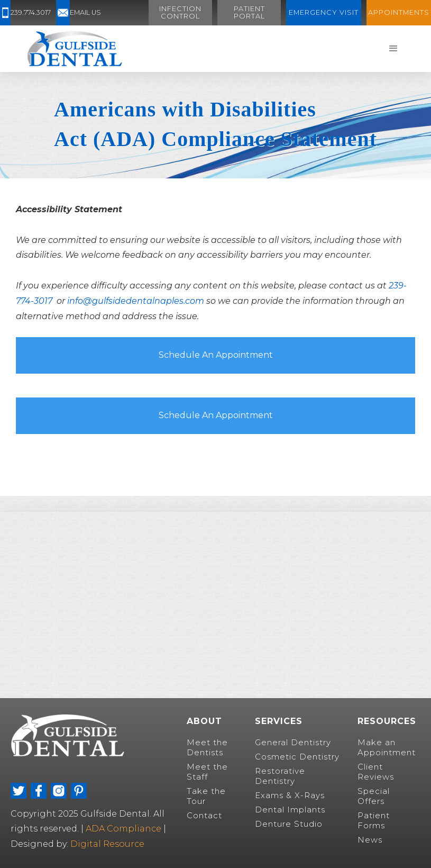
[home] (75, 49)
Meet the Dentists (207, 747)
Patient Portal (249, 12)
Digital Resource (107, 844)
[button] (393, 49)
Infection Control (180, 12)
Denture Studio (289, 824)
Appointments (399, 12)
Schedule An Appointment (216, 355)
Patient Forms (374, 820)
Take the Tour (206, 796)
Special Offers (374, 796)
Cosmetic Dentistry (297, 757)
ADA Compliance (125, 829)
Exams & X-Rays (290, 795)
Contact (204, 815)
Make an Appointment (387, 747)
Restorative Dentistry (280, 776)
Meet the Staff (207, 772)
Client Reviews (376, 772)
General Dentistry (293, 742)
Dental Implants (290, 810)
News (370, 840)
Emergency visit (324, 12)
